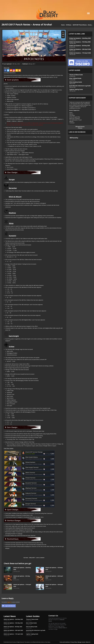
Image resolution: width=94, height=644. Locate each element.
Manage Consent (82, 642)
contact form (62, 628)
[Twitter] (8, 70)
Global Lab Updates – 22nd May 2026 (22, 568)
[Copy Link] (17, 70)
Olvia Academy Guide (76, 82)
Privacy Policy (74, 642)
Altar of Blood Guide (75, 78)
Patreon (80, 128)
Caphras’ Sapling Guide (76, 89)
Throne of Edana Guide (76, 75)
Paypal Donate (80, 127)
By (26, 558)
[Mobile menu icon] (88, 13)
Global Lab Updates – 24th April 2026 (54, 577)
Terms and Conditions (65, 642)
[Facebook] (5, 70)
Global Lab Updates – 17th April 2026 (22, 585)
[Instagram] (14, 70)
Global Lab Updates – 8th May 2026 (22, 577)
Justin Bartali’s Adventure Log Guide (80, 86)
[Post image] (8, 570)
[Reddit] (11, 70)
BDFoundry (74, 138)
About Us (88, 642)
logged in (9, 602)
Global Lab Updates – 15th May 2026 (54, 568)
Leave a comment (40, 558)
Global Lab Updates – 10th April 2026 (54, 585)
